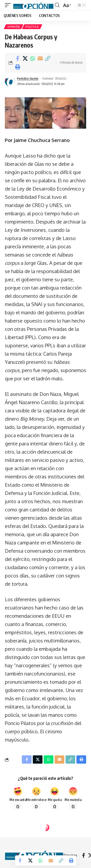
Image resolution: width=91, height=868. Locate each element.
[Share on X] (25, 58)
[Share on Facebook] (17, 58)
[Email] (40, 58)
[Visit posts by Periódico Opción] (10, 81)
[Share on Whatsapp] (33, 58)
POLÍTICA (32, 27)
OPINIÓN (14, 27)
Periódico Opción (28, 79)
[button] (9, 5)
